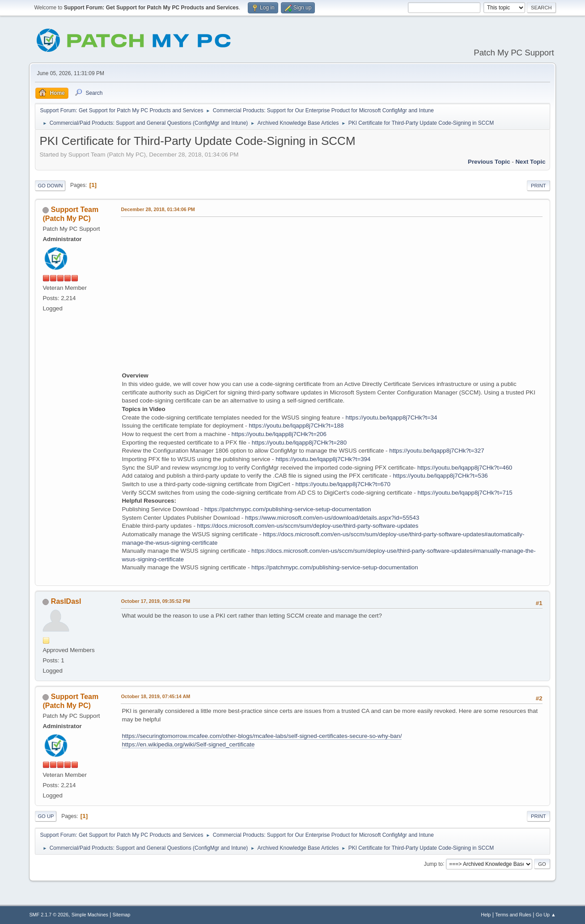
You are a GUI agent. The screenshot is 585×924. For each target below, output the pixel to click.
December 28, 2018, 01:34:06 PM (158, 209)
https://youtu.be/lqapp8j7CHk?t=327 (437, 451)
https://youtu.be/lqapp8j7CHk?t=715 (465, 493)
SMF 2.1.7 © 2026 (49, 915)
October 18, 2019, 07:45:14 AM (155, 696)
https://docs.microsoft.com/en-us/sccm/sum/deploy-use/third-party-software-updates (308, 526)
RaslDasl (66, 601)
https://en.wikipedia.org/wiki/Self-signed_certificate (188, 744)
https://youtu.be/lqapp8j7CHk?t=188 (296, 426)
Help (486, 915)
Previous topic (489, 162)
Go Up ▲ (546, 915)
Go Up (46, 816)
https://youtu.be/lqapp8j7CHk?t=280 (299, 443)
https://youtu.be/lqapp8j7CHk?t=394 (323, 459)
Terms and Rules (513, 915)
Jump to (434, 864)
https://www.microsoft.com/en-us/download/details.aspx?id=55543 (332, 518)
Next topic (530, 162)
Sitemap (122, 915)
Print (538, 186)
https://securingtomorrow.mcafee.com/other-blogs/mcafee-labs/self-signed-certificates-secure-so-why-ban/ (262, 736)
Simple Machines (90, 915)
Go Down (50, 186)
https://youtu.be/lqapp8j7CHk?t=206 (279, 434)
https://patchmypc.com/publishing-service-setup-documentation (288, 509)
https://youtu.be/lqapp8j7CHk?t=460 (465, 468)
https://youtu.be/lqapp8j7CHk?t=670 (343, 484)
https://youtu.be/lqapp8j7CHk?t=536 (440, 476)
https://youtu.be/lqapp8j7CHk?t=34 (391, 417)
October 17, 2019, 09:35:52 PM (155, 601)
